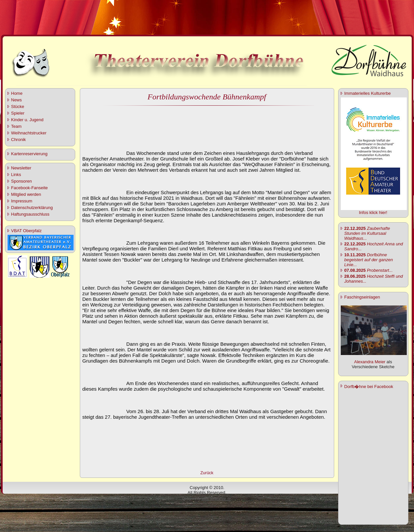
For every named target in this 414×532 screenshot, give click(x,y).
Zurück (207, 473)
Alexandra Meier (370, 362)
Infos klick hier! (373, 213)
